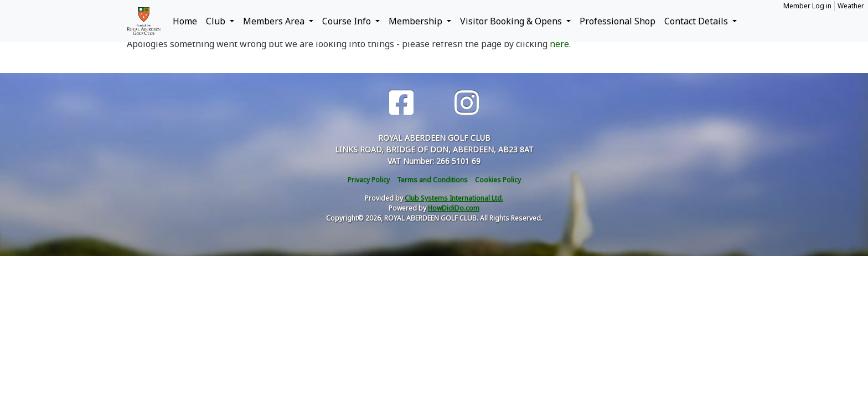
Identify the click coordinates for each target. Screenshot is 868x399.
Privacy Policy (369, 180)
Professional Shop (618, 21)
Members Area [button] (275, 21)
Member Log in (807, 6)
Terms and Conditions (432, 180)
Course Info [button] (348, 21)
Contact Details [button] (697, 21)
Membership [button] (417, 21)
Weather (851, 6)
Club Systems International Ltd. (454, 198)
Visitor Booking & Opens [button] (512, 21)
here (559, 44)
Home (185, 21)
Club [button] (217, 21)
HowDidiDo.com (454, 208)
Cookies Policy (498, 180)
